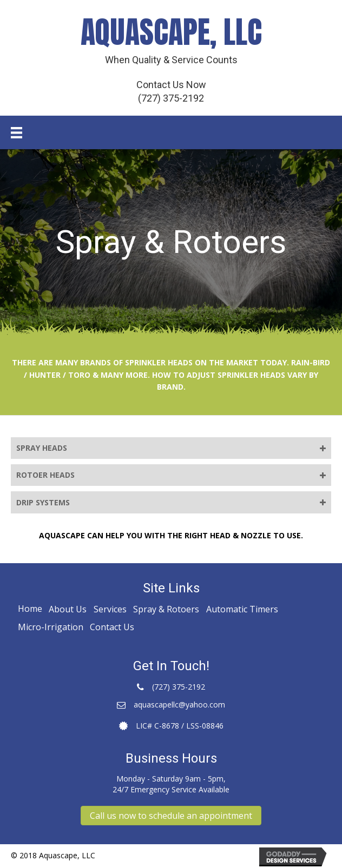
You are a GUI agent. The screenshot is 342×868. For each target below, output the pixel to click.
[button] (171, 816)
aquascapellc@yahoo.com (179, 705)
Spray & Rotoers (166, 609)
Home (30, 609)
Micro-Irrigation (51, 627)
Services (110, 609)
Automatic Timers (242, 609)
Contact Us (112, 627)
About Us (68, 609)
